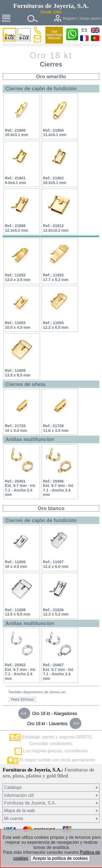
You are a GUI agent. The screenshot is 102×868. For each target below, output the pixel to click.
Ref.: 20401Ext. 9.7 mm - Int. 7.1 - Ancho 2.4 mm (20, 488)
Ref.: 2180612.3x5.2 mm (17, 228)
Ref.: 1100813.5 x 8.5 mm (18, 612)
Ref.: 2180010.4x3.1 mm (17, 133)
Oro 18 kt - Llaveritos (55, 724)
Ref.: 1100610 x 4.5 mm (16, 564)
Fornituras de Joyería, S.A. (30, 803)
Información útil (19, 795)
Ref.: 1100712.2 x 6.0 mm (56, 564)
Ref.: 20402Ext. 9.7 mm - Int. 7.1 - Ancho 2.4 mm (20, 672)
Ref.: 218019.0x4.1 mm (16, 180)
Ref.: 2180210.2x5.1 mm (55, 180)
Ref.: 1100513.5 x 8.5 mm (18, 373)
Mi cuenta (13, 819)
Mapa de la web (19, 811)
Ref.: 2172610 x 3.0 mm (16, 428)
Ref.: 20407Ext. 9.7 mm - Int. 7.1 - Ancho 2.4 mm (58, 672)
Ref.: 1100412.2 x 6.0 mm (56, 325)
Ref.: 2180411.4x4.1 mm (55, 133)
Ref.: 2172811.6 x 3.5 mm (56, 428)
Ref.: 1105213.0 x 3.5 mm (18, 277)
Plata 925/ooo (22, 699)
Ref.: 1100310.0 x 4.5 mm (18, 325)
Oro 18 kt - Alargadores (47, 713)
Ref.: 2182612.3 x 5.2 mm (56, 612)
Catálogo (13, 787)
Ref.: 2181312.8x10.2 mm (56, 228)
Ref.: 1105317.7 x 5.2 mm (56, 277)
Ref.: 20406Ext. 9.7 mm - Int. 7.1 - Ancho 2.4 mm (58, 488)
